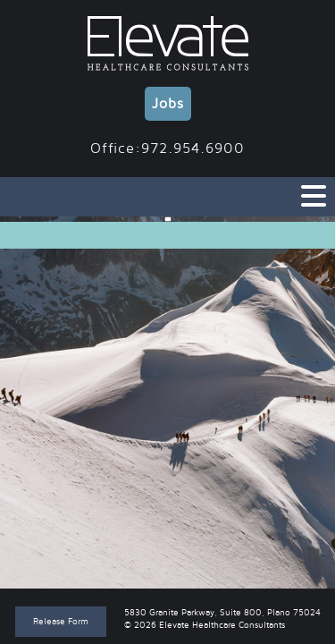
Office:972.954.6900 (167, 148)
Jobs (168, 104)
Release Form (61, 621)
